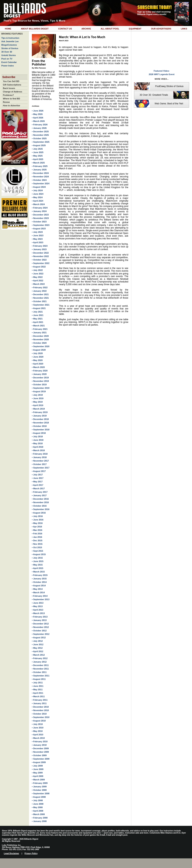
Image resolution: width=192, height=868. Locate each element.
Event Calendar (9, 62)
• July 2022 (37, 270)
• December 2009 (40, 748)
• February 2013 (40, 617)
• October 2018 (39, 426)
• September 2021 (41, 305)
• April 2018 (38, 447)
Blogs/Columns (9, 45)
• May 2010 (37, 731)
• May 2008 (37, 807)
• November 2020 (40, 339)
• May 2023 (37, 239)
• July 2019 (37, 395)
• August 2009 (39, 762)
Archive (86, 29)
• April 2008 (38, 811)
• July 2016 (37, 516)
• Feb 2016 (37, 534)
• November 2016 (40, 502)
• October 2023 (39, 222)
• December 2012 (40, 624)
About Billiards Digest (35, 29)
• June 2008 (38, 804)
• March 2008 (38, 814)
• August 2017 (39, 471)
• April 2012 (38, 651)
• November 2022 (40, 256)
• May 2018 (37, 443)
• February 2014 (40, 596)
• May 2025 (37, 156)
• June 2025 (38, 152)
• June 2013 (38, 603)
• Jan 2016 (37, 537)
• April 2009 (38, 776)
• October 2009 (39, 755)
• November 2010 (40, 710)
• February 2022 (40, 287)
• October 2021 (39, 301)
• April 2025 (38, 159)
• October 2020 (39, 343)
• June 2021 (38, 315)
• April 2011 (38, 693)
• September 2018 (41, 430)
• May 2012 (37, 648)
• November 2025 (40, 135)
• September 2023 (41, 225)
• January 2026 (39, 128)
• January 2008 (39, 821)
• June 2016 (38, 520)
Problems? (8, 95)
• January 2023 (39, 249)
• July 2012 (37, 641)
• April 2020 (38, 364)
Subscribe (9, 77)
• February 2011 (40, 700)
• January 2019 (39, 416)
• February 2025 (40, 166)
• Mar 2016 (37, 530)
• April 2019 (38, 405)
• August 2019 (39, 391)
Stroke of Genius (10, 48)
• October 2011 (39, 672)
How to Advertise (11, 106)
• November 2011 (40, 669)
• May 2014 (37, 589)
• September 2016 (41, 509)
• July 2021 (37, 312)
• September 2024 (41, 183)
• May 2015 (37, 565)
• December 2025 (40, 132)
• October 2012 (39, 631)
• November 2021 (40, 298)
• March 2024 (38, 204)
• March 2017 (38, 488)
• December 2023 (40, 215)
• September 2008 (41, 793)
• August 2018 (39, 433)
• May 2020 (37, 360)
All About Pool (110, 29)
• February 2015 (40, 575)
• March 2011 (38, 696)
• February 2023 (40, 246)
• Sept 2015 (37, 551)
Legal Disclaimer (11, 853)
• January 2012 (39, 662)
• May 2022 (37, 277)
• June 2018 (38, 440)
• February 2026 (40, 125)
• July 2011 (37, 683)
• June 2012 (38, 644)
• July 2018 (37, 437)
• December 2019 (40, 378)
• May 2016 (37, 523)
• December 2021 (40, 294)
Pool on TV (7, 59)
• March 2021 (38, 326)
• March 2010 (38, 738)
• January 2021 (39, 333)
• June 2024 (38, 194)
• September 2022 (41, 263)
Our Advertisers (161, 29)
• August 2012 (39, 638)
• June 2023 (38, 235)
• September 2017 (41, 468)
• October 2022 (39, 260)
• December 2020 (40, 336)
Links (184, 29)
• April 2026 (38, 118)
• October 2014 (39, 582)
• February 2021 (40, 329)
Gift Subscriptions (12, 85)
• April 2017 (38, 485)
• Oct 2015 (37, 547)
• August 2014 (39, 586)
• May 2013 (37, 606)
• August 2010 (39, 721)
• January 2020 (39, 374)
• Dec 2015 (37, 540)
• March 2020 (38, 367)
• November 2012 (40, 627)
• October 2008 (39, 790)
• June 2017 (38, 478)
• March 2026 (38, 121)
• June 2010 (38, 728)
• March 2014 (38, 592)
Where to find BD (11, 99)
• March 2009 (38, 780)
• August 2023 (39, 229)
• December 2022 (40, 253)
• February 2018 (40, 454)
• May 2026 (37, 114)
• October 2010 (39, 714)
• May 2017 (37, 482)
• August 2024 (39, 187)
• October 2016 (39, 506)
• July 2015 (37, 558)
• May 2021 (37, 319)
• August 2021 (39, 308)
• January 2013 (39, 620)
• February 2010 (40, 741)
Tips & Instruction (10, 38)
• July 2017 (37, 475)
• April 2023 (38, 242)
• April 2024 (38, 201)
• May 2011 (37, 690)
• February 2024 (40, 208)
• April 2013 (38, 610)
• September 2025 (41, 142)
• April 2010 (38, 735)
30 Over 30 (7, 52)
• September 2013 (41, 599)
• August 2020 (39, 350)
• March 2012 (38, 655)
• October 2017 (39, 464)
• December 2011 (40, 665)
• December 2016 (40, 499)
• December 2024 (40, 173)
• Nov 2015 (37, 544)
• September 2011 (41, 676)
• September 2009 (41, 759)
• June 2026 (38, 111)
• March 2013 (38, 613)
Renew (6, 102)
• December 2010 (40, 707)
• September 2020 (41, 346)
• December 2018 (40, 419)
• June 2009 (38, 769)
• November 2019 (40, 381)
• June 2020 (38, 357)
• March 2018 (38, 450)
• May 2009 (37, 773)
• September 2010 (41, 717)
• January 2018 (39, 457)
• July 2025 (37, 149)
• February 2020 (40, 371)
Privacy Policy (31, 853)
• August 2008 (39, 797)
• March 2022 (38, 284)
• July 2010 (37, 724)
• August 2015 (39, 554)
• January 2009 (39, 787)
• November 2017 (40, 461)
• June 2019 (38, 398)
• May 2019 (37, 402)
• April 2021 (38, 322)
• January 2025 (39, 170)
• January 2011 (39, 703)
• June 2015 (38, 561)
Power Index (8, 66)
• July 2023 (37, 232)
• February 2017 (40, 492)
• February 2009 (40, 783)
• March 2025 (38, 163)
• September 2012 (41, 634)
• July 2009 (37, 766)
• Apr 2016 (37, 527)
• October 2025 (39, 138)
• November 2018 (40, 423)
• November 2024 (40, 177)
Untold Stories (9, 55)
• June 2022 (38, 274)
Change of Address (12, 92)
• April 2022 (38, 281)
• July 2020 (37, 353)
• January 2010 (39, 745)
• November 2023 (40, 218)
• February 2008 (40, 818)
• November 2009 (40, 752)
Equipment (135, 29)
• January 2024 (39, 211)
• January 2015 (39, 579)
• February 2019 (40, 412)
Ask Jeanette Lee (10, 41)
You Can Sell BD (11, 81)
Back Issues (9, 88)
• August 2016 (39, 513)
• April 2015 (38, 568)
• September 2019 (41, 388)
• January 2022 (39, 291)
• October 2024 (39, 180)
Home (8, 29)
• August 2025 (39, 145)
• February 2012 (40, 658)
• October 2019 (39, 385)
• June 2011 (38, 686)
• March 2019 (38, 409)
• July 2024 (37, 190)
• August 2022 (39, 267)
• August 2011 (39, 679)
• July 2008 (37, 800)
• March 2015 (38, 572)
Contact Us (65, 29)
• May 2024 (37, 197)
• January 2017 (39, 495)
